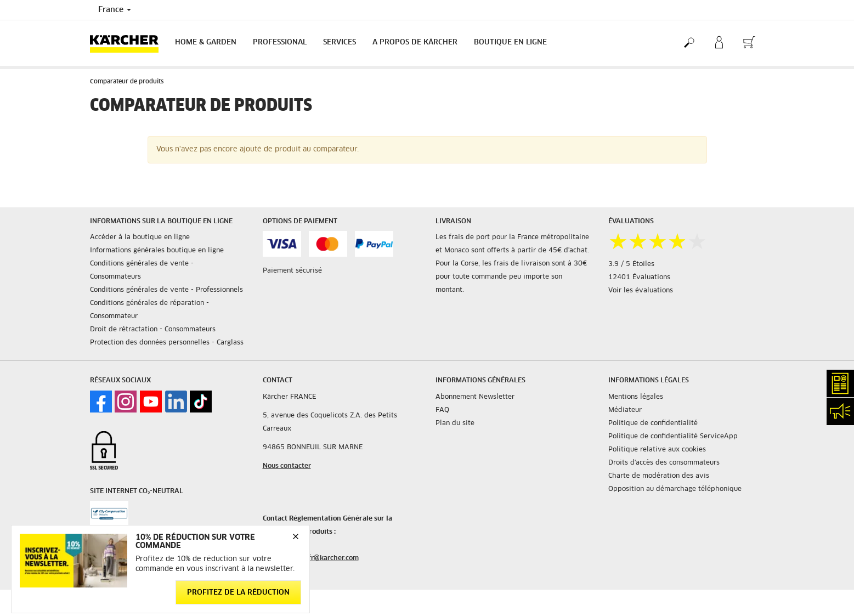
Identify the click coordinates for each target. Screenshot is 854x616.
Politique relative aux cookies (657, 450)
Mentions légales (636, 397)
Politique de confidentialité (653, 423)
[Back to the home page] (128, 43)
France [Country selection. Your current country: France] (115, 10)
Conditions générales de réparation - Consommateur (149, 310)
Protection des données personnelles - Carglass (167, 343)
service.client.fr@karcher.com (311, 558)
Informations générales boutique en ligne (157, 251)
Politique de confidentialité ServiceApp (673, 437)
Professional (280, 43)
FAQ (442, 410)
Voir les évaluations (641, 291)
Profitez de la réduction (238, 593)
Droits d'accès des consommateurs (664, 463)
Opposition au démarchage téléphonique (675, 489)
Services (340, 43)
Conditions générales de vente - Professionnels (166, 290)
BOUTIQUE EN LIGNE (510, 43)
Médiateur (625, 410)
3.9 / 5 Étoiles (631, 264)
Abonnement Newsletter (475, 397)
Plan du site (455, 423)
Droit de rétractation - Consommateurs (153, 330)
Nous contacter (287, 466)
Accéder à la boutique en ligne (140, 238)
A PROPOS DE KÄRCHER (415, 43)
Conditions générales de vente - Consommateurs (142, 270)
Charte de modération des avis (659, 476)
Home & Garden (206, 43)
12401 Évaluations (639, 278)
